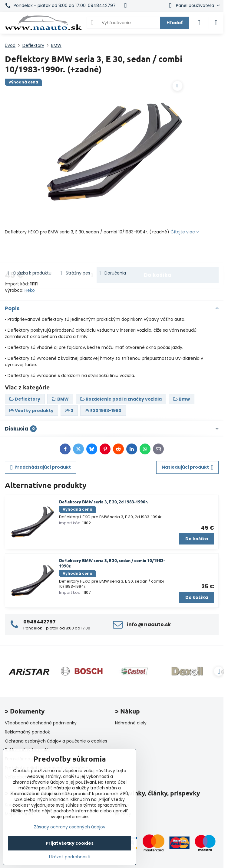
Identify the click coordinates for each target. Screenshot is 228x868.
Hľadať (175, 23)
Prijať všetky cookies (70, 843)
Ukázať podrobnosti (70, 857)
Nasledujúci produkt (188, 467)
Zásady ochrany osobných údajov (70, 827)
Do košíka (158, 252)
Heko (30, 290)
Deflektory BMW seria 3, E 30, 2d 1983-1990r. (103, 502)
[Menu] (216, 23)
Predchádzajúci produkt (41, 467)
